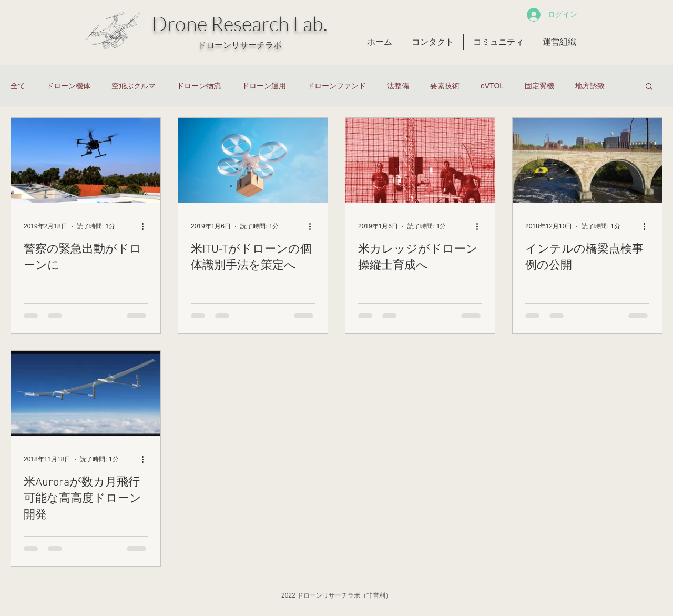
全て (18, 86)
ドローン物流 (199, 86)
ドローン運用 (264, 86)
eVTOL (492, 86)
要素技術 (445, 86)
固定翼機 (539, 86)
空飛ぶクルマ (134, 86)
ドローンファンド (336, 86)
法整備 (398, 86)
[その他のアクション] (146, 226)
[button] (649, 87)
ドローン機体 (68, 86)
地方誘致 (590, 86)
